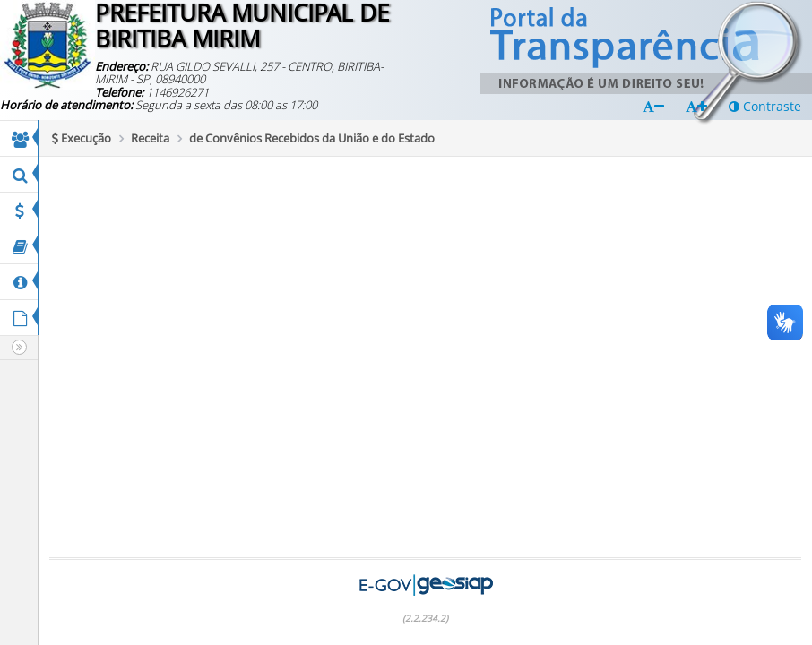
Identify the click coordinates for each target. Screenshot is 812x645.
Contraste (765, 106)
